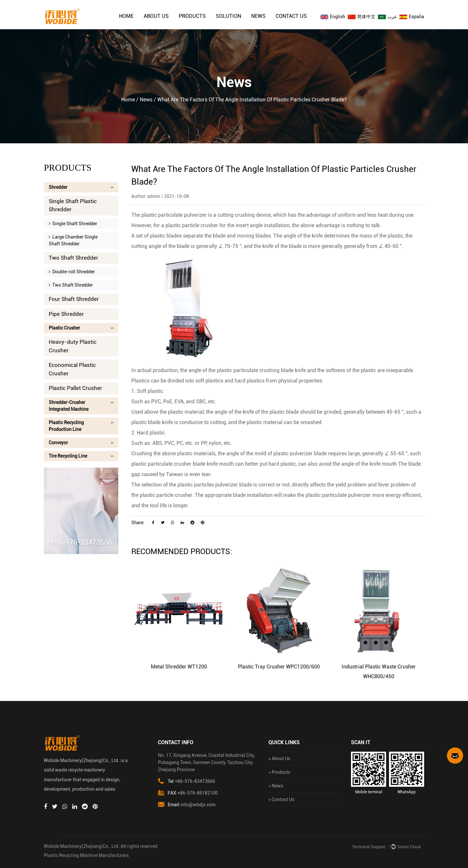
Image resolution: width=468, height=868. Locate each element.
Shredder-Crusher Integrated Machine (81, 406)
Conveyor (81, 443)
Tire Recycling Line (81, 456)
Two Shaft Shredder (73, 258)
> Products (279, 772)
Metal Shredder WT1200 (189, 667)
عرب (387, 17)
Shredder (81, 187)
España (412, 17)
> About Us (279, 758)
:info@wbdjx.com (187, 805)
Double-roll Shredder (72, 272)
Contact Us (291, 16)
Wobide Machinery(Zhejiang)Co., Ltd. (82, 846)
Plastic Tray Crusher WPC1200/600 (289, 667)
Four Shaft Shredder (74, 299)
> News (276, 786)
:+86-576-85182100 (188, 793)
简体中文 (362, 17)
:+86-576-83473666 (187, 781)
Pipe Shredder (66, 314)
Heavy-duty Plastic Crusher (73, 346)
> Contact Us (281, 799)
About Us (156, 16)
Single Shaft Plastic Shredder (73, 205)
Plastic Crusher (81, 328)
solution (228, 16)
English (333, 17)
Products (192, 16)
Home (126, 16)
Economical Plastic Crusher (72, 369)
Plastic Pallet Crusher (75, 388)
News (258, 16)
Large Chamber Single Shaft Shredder (73, 240)
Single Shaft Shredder (73, 224)
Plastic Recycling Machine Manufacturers (86, 855)
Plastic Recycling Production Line (81, 426)
